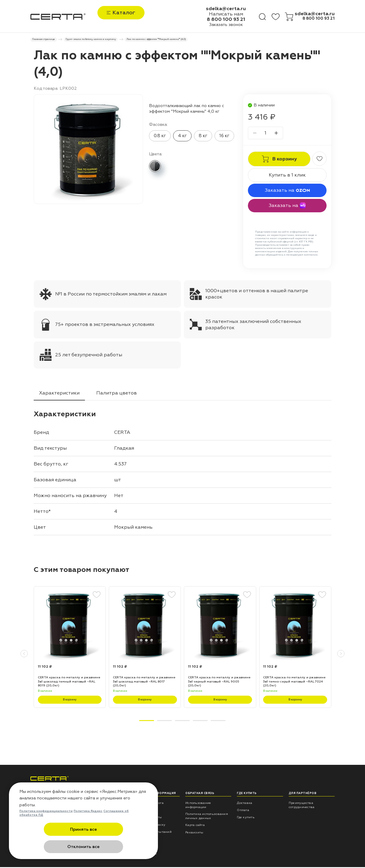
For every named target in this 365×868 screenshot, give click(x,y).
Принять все (54, 847)
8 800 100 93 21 (226, 19)
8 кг (203, 137)
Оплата (243, 811)
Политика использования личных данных (207, 817)
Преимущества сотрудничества (302, 806)
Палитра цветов (117, 394)
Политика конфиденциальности (46, 829)
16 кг (224, 137)
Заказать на (287, 191)
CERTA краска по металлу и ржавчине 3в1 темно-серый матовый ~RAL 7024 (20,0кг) (294, 683)
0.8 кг (160, 137)
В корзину (70, 701)
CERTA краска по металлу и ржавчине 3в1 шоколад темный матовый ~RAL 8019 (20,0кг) (69, 683)
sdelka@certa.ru (226, 9)
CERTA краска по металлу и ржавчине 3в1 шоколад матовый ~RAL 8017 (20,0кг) (144, 683)
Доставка (244, 804)
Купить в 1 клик (287, 176)
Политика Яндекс (88, 829)
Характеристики (59, 394)
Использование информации (198, 806)
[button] (24, 655)
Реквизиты (194, 833)
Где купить (246, 818)
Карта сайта (195, 826)
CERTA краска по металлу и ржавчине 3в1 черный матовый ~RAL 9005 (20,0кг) (219, 683)
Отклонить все (113, 847)
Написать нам (226, 14)
